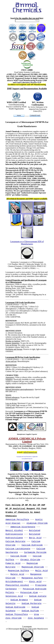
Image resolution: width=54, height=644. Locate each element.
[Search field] (27, 21)
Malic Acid (41, 571)
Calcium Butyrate (15, 541)
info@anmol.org (30, 452)
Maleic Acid (17, 574)
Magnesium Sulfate (19, 571)
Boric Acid (35, 538)
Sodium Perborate (31, 604)
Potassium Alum (29, 593)
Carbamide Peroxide (35, 552)
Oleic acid (35, 582)
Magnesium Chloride (33, 567)
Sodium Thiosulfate (17, 614)
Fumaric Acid (13, 563)
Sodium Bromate (19, 600)
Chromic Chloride (30, 560)
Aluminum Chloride (37, 523)
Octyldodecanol (14, 582)
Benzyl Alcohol (14, 531)
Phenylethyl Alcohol (17, 585)
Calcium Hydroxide (32, 545)
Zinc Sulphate (36, 618)
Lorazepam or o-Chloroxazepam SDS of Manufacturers (27, 243)
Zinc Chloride (14, 618)
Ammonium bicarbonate (23, 527)
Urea (36, 614)
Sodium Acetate (38, 596)
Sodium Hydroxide (15, 607)
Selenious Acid (14, 596)
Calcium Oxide (18, 556)
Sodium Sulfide (30, 611)
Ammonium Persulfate (17, 520)
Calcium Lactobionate (18, 549)
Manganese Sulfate (32, 578)
